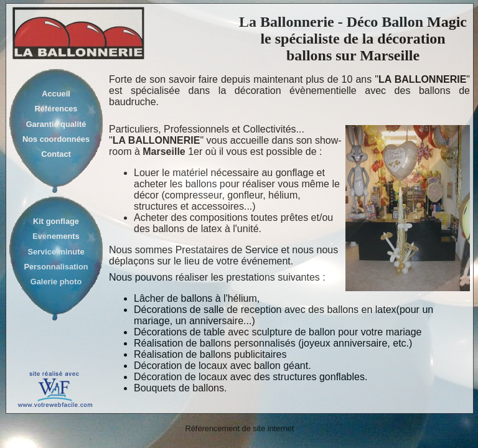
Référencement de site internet (240, 428)
